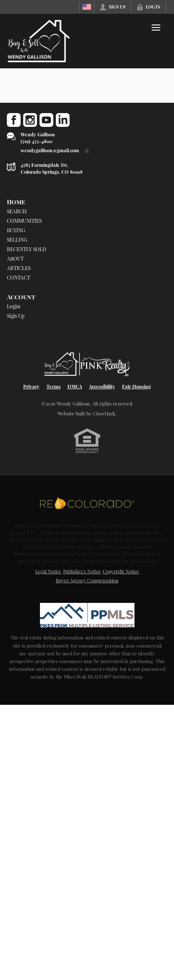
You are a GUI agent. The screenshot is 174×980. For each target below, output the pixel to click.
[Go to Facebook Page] (14, 120)
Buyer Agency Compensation (87, 580)
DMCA (75, 386)
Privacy (31, 386)
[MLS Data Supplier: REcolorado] (87, 503)
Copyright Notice (121, 571)
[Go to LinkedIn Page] (63, 120)
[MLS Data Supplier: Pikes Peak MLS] (87, 615)
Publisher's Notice (82, 571)
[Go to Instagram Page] (30, 120)
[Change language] (87, 7)
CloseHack (104, 413)
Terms (53, 386)
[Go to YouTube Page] (46, 120)
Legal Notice (48, 571)
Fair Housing (136, 386)
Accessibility (102, 386)
